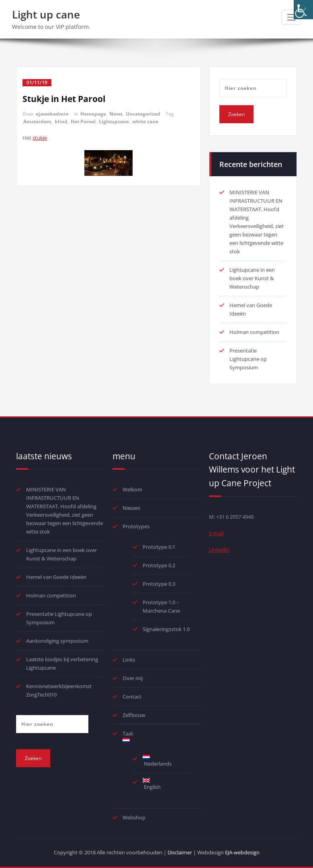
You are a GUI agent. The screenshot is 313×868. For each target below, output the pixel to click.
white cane (145, 121)
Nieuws (131, 508)
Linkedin (219, 550)
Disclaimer (180, 852)
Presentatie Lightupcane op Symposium (248, 359)
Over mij (133, 678)
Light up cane (46, 14)
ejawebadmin (52, 114)
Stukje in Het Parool (64, 99)
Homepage (93, 114)
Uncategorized (143, 114)
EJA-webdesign (242, 852)
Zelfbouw (134, 715)
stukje (40, 138)
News (116, 114)
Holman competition (254, 332)
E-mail (216, 533)
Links (129, 660)
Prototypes (136, 526)
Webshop (134, 817)
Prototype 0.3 (160, 584)
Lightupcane (114, 121)
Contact (132, 697)
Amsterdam (37, 121)
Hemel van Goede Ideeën (56, 577)
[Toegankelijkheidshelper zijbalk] (303, 10)
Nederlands (157, 761)
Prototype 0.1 (159, 547)
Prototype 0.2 (159, 565)
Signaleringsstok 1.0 (166, 629)
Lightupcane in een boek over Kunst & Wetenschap (252, 278)
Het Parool (83, 121)
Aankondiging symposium (57, 641)
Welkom (132, 489)
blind (61, 121)
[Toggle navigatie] (291, 17)
